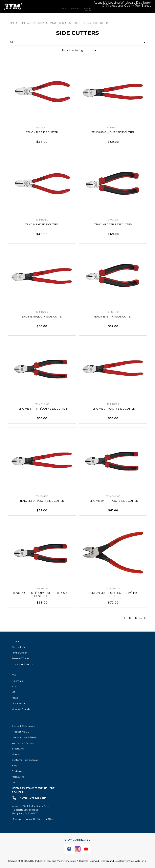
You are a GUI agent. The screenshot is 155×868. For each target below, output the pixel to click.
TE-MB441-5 (42, 128)
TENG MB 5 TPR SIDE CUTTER (113, 224)
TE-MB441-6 (42, 220)
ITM (14, 675)
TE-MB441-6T (113, 312)
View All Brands (21, 709)
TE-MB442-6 (113, 128)
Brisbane (17, 771)
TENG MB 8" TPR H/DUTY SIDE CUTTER (113, 501)
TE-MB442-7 (113, 404)
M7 (14, 692)
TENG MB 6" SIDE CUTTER (42, 224)
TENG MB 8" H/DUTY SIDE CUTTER (42, 501)
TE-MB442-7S (113, 588)
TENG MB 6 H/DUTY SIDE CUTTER (113, 132)
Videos (15, 754)
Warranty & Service (23, 743)
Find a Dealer (19, 653)
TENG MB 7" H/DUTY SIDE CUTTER (113, 409)
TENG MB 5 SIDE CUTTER (42, 132)
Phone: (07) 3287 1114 (32, 798)
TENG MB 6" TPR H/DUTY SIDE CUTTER (42, 409)
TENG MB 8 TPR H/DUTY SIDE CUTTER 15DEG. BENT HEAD (42, 594)
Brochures (18, 749)
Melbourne (18, 777)
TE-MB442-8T (113, 496)
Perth (15, 782)
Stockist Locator (88, 9)
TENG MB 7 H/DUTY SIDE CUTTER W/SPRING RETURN (113, 594)
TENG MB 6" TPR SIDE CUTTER (113, 316)
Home (11, 23)
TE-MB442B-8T (42, 588)
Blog (14, 765)
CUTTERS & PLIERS (78, 23)
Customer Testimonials (25, 760)
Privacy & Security (23, 664)
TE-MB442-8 (42, 496)
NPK (14, 686)
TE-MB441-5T (113, 220)
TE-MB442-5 (42, 312)
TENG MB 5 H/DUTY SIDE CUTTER (42, 316)
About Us (17, 641)
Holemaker (18, 681)
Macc (15, 698)
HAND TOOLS (56, 23)
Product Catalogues (23, 726)
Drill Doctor (18, 703)
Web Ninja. (141, 861)
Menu (64, 8)
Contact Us (18, 647)
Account (75, 8)
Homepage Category (32, 23)
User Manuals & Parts (24, 737)
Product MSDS (20, 732)
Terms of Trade (20, 658)
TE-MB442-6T (42, 404)
